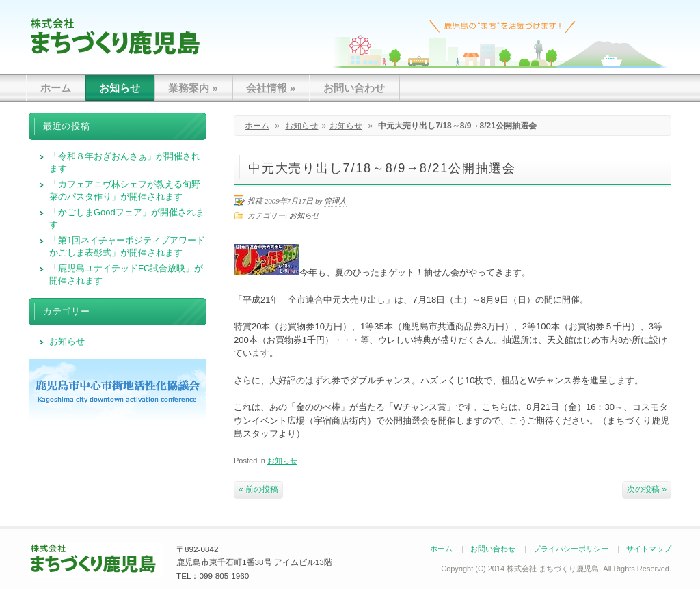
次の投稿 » (647, 489)
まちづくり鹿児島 (115, 36)
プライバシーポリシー (571, 549)
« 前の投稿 (258, 489)
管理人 (335, 201)
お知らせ (120, 88)
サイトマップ (649, 549)
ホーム (56, 88)
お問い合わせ (354, 88)
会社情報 (271, 88)
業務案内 (193, 88)
